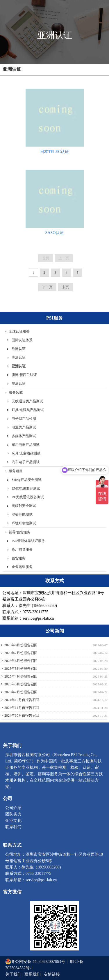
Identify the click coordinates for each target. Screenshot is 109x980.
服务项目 (16, 471)
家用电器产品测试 (26, 445)
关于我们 (14, 974)
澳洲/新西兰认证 (24, 375)
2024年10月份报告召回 (22, 716)
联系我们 (13, 827)
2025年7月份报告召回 (21, 653)
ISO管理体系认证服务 (28, 541)
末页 (65, 287)
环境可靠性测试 (24, 523)
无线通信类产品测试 (27, 401)
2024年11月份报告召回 (22, 708)
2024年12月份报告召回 (22, 700)
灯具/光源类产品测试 (28, 410)
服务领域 (16, 393)
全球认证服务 (19, 331)
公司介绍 (13, 808)
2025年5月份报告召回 (21, 669)
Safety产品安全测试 (27, 480)
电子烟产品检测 (24, 419)
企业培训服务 (22, 567)
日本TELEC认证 (55, 152)
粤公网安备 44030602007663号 (38, 962)
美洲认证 (19, 357)
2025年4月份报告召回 (21, 676)
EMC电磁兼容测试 (26, 488)
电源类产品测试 (24, 427)
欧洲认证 (19, 349)
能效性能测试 (22, 514)
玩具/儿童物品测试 (26, 453)
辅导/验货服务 (20, 532)
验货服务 (19, 558)
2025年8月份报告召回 (21, 645)
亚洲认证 (12, 69)
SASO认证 (55, 233)
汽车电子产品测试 (26, 462)
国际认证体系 (22, 340)
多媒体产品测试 (24, 436)
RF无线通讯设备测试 (28, 497)
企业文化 (13, 821)
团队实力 (13, 814)
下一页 (47, 287)
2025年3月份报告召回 (21, 684)
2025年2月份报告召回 (21, 692)
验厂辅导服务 (22, 550)
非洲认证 (19, 384)
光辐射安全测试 (24, 506)
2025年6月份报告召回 (21, 661)
